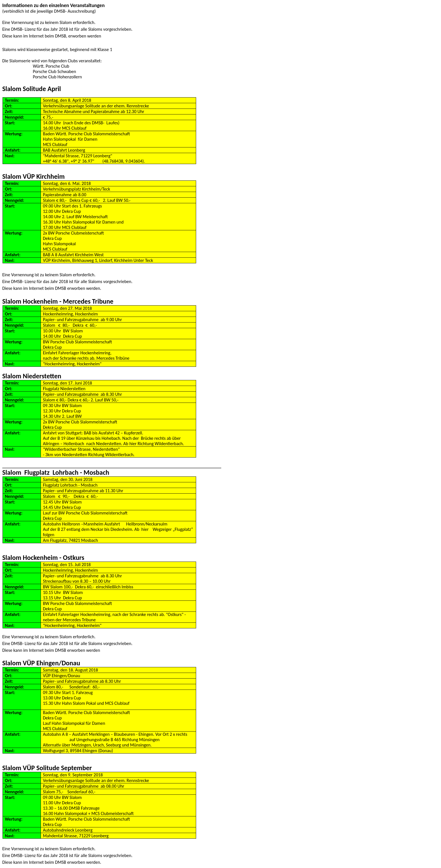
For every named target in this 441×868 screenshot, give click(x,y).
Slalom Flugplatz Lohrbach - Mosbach (56, 472)
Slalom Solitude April (32, 89)
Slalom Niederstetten (32, 376)
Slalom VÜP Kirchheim (33, 176)
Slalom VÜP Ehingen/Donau (41, 663)
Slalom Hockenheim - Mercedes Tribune (58, 301)
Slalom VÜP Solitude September (47, 768)
